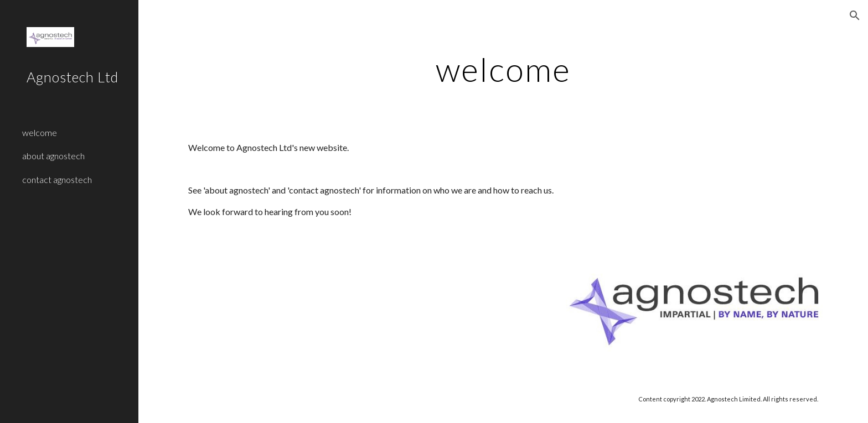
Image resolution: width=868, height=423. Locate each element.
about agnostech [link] (53, 156)
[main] (503, 69)
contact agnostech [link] (57, 179)
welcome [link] (40, 132)
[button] (855, 15)
